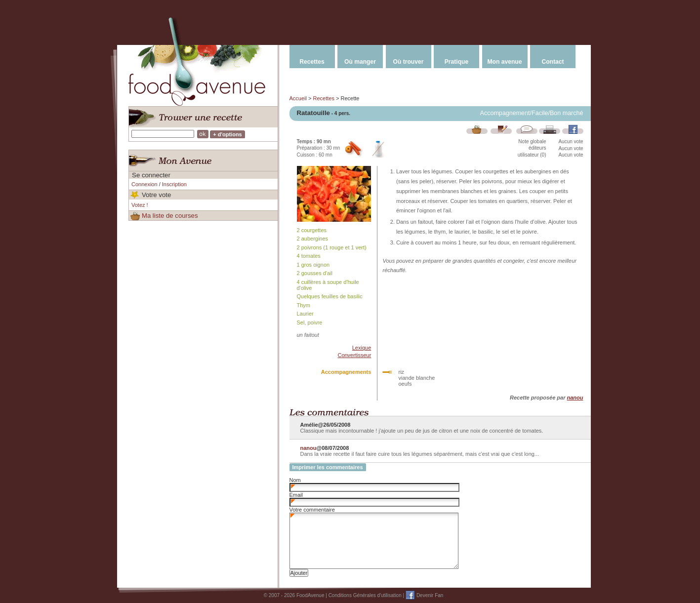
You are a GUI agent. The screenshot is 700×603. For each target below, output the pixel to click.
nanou (575, 398)
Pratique (456, 62)
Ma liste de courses (170, 216)
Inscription (174, 184)
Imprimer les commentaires (328, 467)
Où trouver (409, 62)
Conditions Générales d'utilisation (365, 595)
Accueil (298, 98)
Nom (295, 480)
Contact (553, 62)
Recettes (312, 62)
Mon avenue (505, 62)
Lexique (362, 348)
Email (296, 495)
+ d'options (227, 134)
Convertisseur (354, 355)
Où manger (360, 62)
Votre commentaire (312, 510)
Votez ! (140, 205)
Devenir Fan (430, 595)
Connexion (144, 184)
